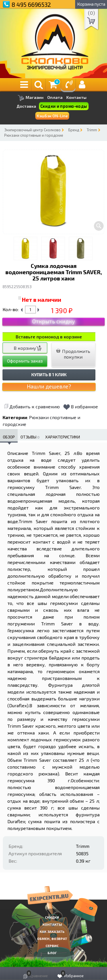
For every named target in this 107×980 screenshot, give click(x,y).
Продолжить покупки (73, 354)
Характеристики (63, 437)
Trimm (92, 130)
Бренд (74, 130)
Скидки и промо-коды (64, 106)
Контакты (76, 97)
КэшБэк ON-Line (52, 116)
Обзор (9, 437)
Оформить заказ (25, 361)
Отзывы (30, 437)
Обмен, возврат (52, 939)
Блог (52, 953)
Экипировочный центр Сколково (32, 130)
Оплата (55, 97)
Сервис (52, 946)
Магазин (31, 98)
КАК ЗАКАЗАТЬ (52, 931)
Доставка (26, 106)
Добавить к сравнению (32, 406)
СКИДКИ (52, 917)
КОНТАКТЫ (52, 924)
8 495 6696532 (31, 4)
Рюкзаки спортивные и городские (34, 135)
